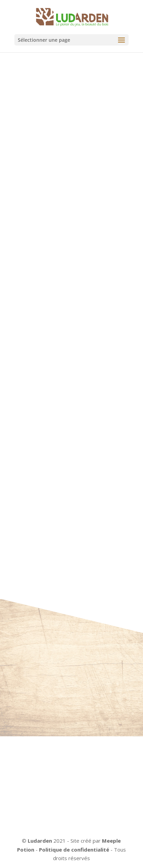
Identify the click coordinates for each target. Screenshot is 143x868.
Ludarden (40, 841)
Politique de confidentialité (74, 850)
